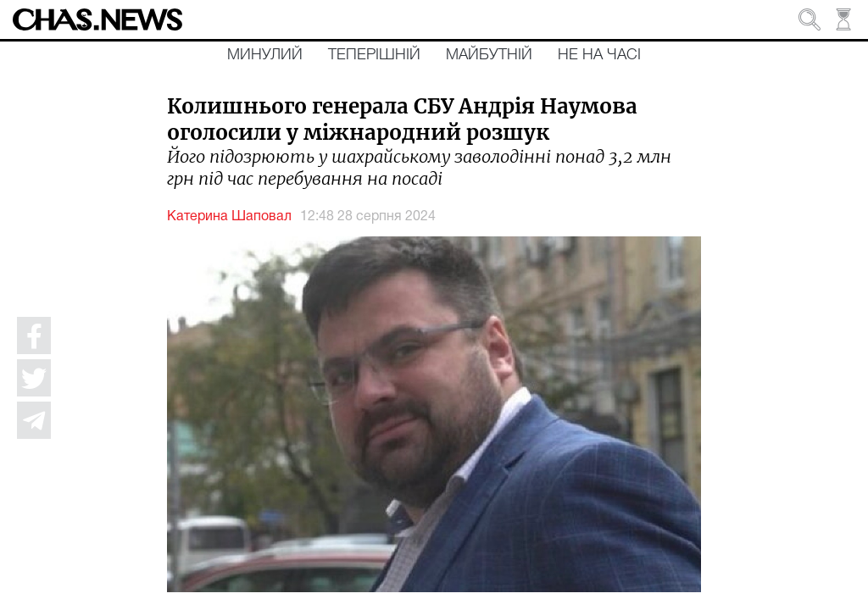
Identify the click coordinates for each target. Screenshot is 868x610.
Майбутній (489, 55)
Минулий (265, 55)
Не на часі (599, 55)
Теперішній (374, 55)
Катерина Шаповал (229, 217)
